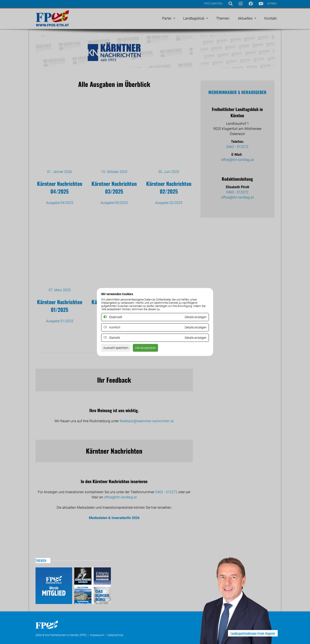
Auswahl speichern (118, 349)
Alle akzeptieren (150, 349)
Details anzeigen (194, 327)
